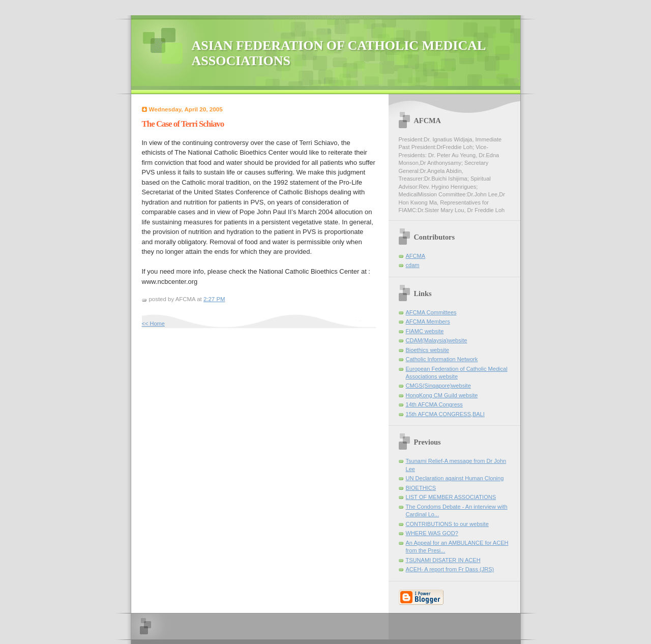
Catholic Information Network (442, 359)
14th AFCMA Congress (434, 404)
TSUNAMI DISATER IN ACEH (443, 560)
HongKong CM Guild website (442, 395)
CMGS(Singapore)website (438, 386)
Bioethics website (427, 350)
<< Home (153, 324)
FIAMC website (425, 331)
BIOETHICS (421, 488)
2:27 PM (214, 299)
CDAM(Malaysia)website (437, 340)
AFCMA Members (428, 321)
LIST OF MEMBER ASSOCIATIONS (451, 497)
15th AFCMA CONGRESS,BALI (445, 414)
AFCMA (416, 256)
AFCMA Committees (431, 312)
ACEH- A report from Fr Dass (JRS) (450, 569)
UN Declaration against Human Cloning (455, 478)
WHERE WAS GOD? (432, 533)
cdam (413, 265)
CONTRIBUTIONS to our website (447, 524)
